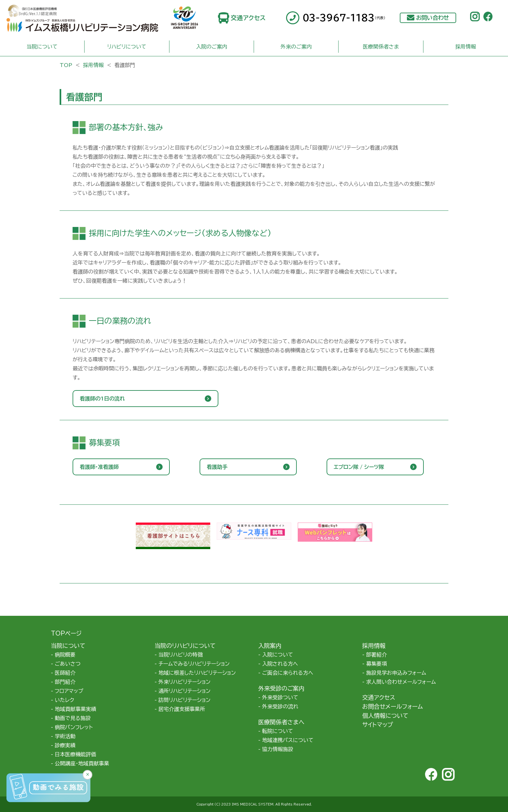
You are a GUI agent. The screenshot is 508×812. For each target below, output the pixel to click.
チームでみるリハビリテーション (194, 664)
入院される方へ (280, 664)
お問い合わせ (433, 18)
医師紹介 (65, 673)
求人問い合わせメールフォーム (401, 682)
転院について (278, 731)
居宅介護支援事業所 (182, 709)
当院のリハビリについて (185, 646)
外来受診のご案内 (281, 688)
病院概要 (65, 655)
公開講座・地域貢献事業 (82, 763)
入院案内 (270, 646)
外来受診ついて (280, 697)
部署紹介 (376, 655)
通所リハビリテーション (185, 691)
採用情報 (466, 47)
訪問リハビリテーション (185, 700)
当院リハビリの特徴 (181, 655)
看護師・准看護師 (99, 467)
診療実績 (65, 745)
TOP (66, 65)
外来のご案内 (296, 47)
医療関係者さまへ (281, 722)
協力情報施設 (278, 749)
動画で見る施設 (73, 718)
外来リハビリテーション (185, 682)
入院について (278, 655)
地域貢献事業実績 (75, 709)
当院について (42, 47)
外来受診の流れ (280, 706)
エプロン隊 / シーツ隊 (359, 467)
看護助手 (217, 467)
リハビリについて (127, 47)
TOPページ (66, 633)
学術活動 (65, 736)
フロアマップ (69, 691)
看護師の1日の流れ (102, 399)
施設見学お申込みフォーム (396, 673)
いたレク (64, 700)
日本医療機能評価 (75, 754)
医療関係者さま (381, 47)
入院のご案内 (212, 47)
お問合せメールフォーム (393, 706)
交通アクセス (248, 18)
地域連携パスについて (288, 740)
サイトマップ (378, 725)
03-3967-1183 (344, 18)
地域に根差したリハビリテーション (197, 673)
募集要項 (376, 664)
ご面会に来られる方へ (288, 673)
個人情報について (385, 716)
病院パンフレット (74, 727)
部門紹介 (65, 682)
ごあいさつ (68, 664)
